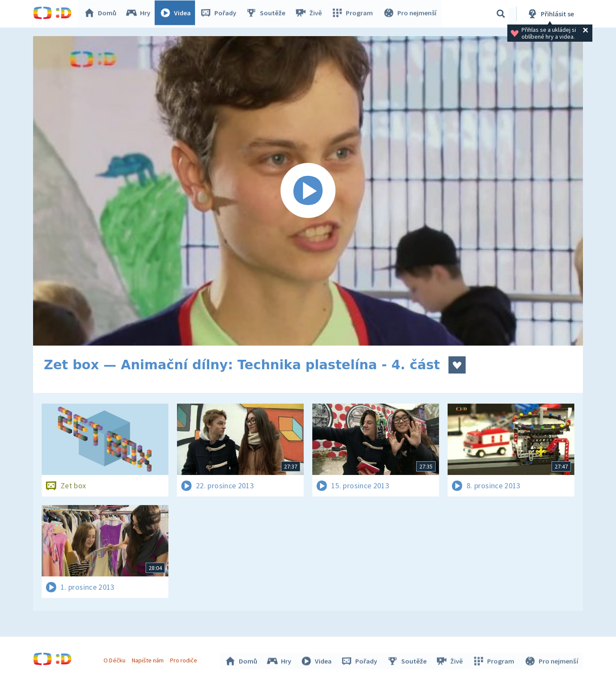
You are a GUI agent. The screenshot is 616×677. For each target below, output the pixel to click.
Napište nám (149, 659)
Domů (102, 14)
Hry (140, 14)
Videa (177, 14)
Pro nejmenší (410, 14)
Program (354, 14)
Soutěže (268, 14)
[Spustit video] (308, 191)
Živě (310, 14)
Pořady (220, 14)
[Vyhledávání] (501, 14)
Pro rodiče (185, 659)
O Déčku (116, 659)
